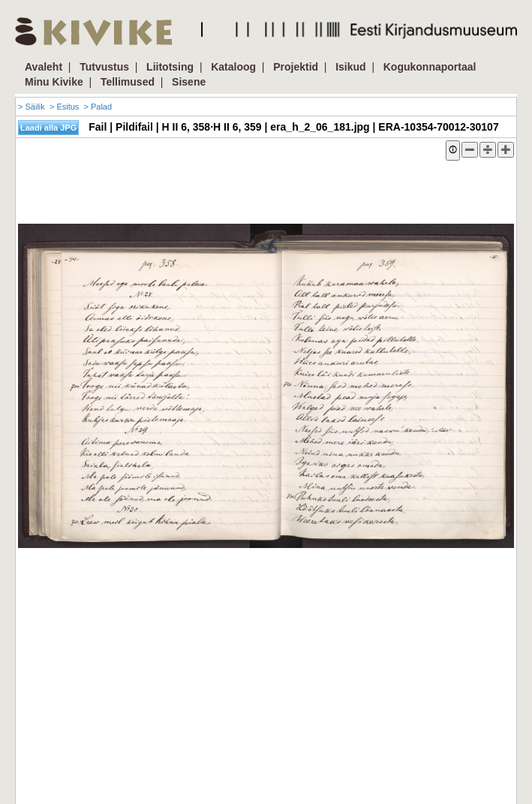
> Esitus (64, 107)
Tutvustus (104, 67)
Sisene (189, 82)
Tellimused (128, 82)
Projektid (296, 67)
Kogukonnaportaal (430, 67)
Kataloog (233, 67)
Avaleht (44, 67)
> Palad (98, 107)
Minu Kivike (54, 82)
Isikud (350, 67)
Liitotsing (170, 67)
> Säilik (32, 107)
